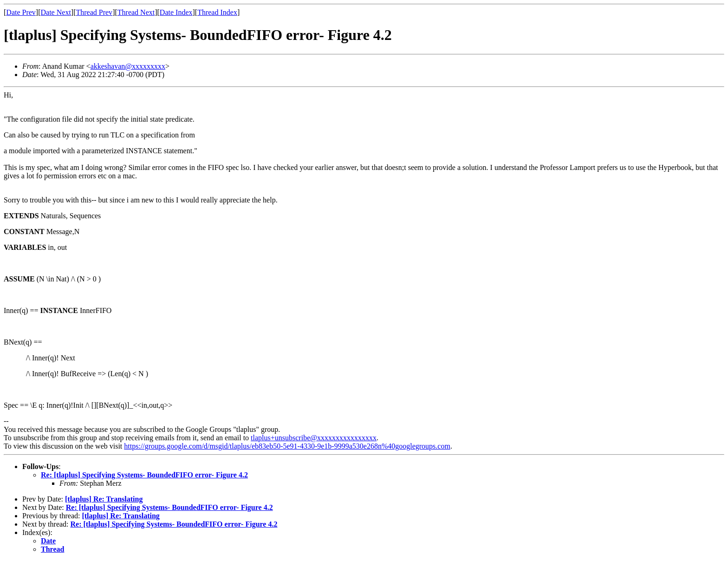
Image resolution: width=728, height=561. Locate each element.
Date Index (176, 12)
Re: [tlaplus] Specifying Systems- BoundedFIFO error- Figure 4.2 (144, 475)
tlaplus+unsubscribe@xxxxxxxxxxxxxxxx (314, 438)
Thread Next (136, 12)
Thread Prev (94, 12)
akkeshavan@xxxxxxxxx (128, 66)
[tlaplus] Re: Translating (104, 499)
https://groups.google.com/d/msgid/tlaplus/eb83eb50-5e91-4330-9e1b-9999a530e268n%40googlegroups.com (287, 446)
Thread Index (217, 12)
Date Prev (21, 12)
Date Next (56, 12)
